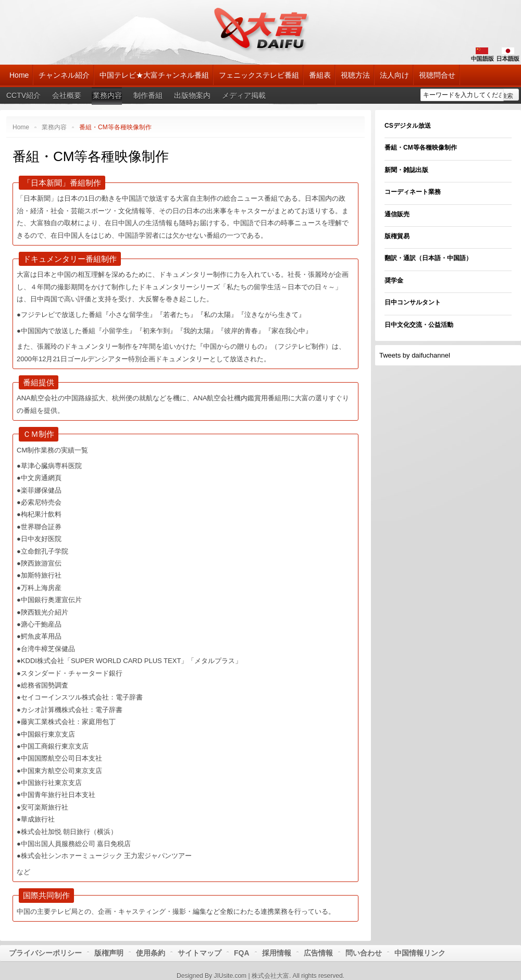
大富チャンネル (261, 29)
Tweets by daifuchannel (415, 355)
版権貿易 (397, 236)
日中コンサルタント (413, 302)
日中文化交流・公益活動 (419, 325)
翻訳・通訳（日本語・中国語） (428, 258)
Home (21, 127)
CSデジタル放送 (408, 126)
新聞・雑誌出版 (406, 170)
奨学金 (394, 280)
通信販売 (397, 214)
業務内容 (54, 127)
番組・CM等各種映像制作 (91, 156)
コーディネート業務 (413, 192)
